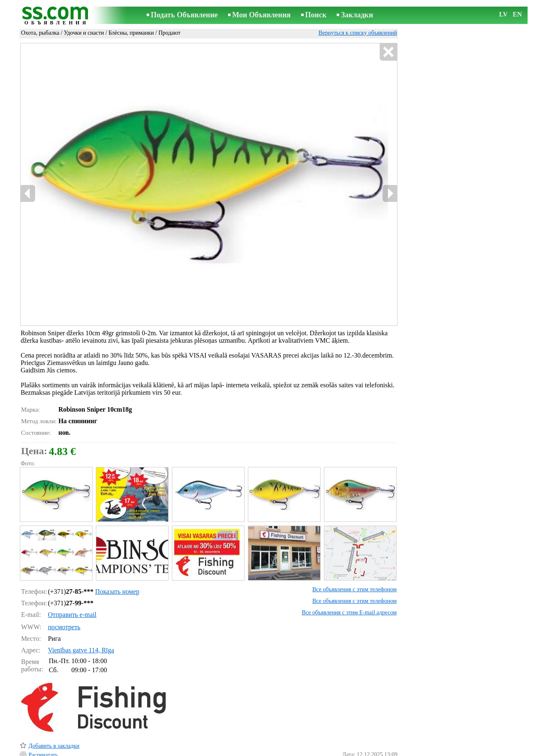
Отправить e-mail (72, 579)
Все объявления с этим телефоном (354, 554)
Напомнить (42, 738)
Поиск (316, 15)
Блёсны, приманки (131, 33)
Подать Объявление (184, 15)
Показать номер (117, 556)
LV (503, 14)
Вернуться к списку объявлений (358, 33)
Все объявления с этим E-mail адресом (349, 577)
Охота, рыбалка (40, 33)
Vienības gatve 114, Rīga (81, 615)
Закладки (357, 15)
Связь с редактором (207, 750)
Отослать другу (48, 729)
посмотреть (64, 592)
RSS (317, 750)
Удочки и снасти (84, 33)
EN (517, 14)
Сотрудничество (285, 750)
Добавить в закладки (54, 711)
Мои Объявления (261, 15)
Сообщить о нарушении (368, 739)
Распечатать (43, 720)
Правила (166, 750)
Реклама (248, 750)
